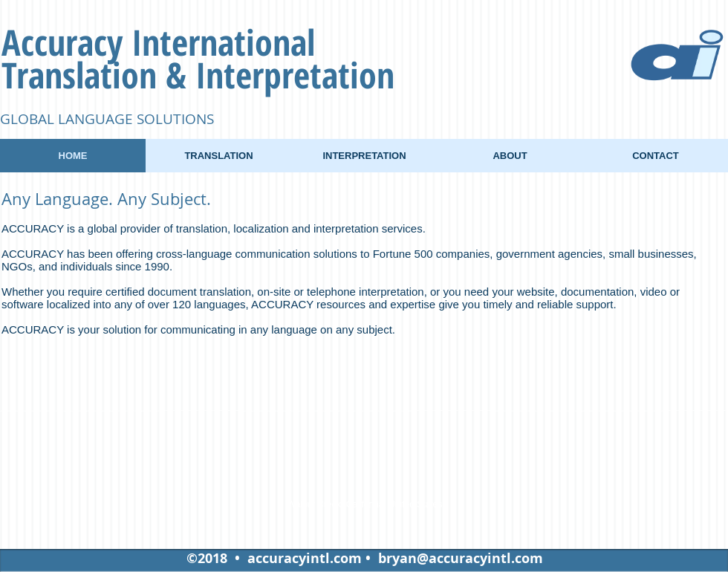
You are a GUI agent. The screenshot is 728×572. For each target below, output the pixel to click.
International (223, 42)
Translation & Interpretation (198, 75)
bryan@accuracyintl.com (461, 558)
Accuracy (66, 42)
